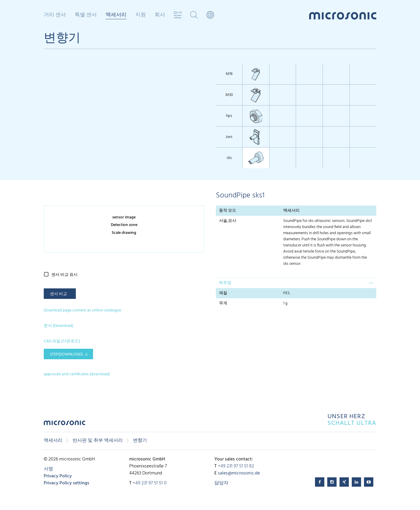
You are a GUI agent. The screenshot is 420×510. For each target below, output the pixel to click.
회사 (160, 15)
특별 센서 (86, 15)
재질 (223, 293)
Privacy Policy (58, 476)
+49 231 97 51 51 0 (150, 483)
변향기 (140, 441)
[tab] (296, 283)
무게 (223, 303)
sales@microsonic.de (239, 473)
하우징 (225, 283)
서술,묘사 (228, 221)
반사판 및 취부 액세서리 (98, 441)
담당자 (221, 483)
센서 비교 (58, 294)
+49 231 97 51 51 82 (236, 466)
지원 (141, 15)
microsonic (64, 424)
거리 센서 (55, 15)
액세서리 (116, 15)
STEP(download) (66, 354)
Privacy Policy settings (66, 483)
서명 (48, 469)
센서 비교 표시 (64, 275)
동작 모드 (228, 211)
